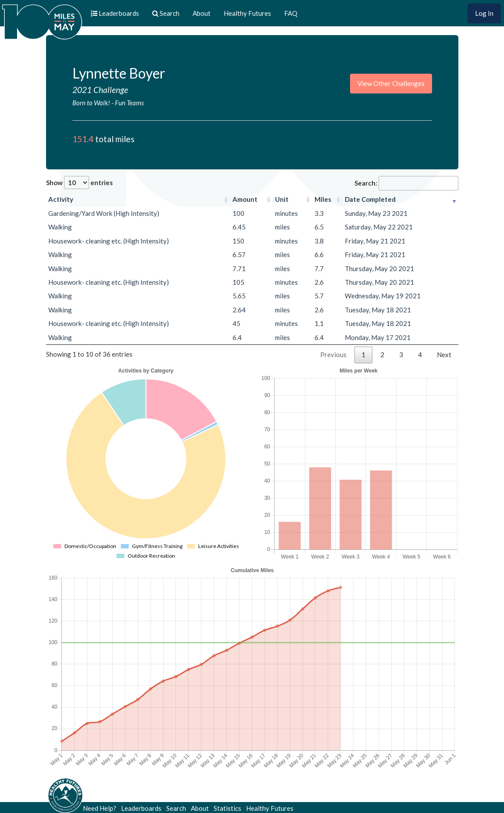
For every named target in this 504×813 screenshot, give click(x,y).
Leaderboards (141, 808)
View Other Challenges (391, 83)
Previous (333, 355)
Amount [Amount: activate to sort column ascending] (245, 199)
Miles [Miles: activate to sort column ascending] (323, 199)
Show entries (79, 183)
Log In (484, 13)
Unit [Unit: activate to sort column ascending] (282, 199)
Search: (406, 183)
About (202, 13)
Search (176, 808)
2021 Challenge (100, 90)
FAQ (291, 13)
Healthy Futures (247, 13)
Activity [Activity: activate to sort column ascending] (61, 199)
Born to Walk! (91, 103)
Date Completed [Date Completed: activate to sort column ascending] (370, 199)
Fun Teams (129, 103)
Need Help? (100, 808)
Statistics (227, 808)
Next (444, 355)
